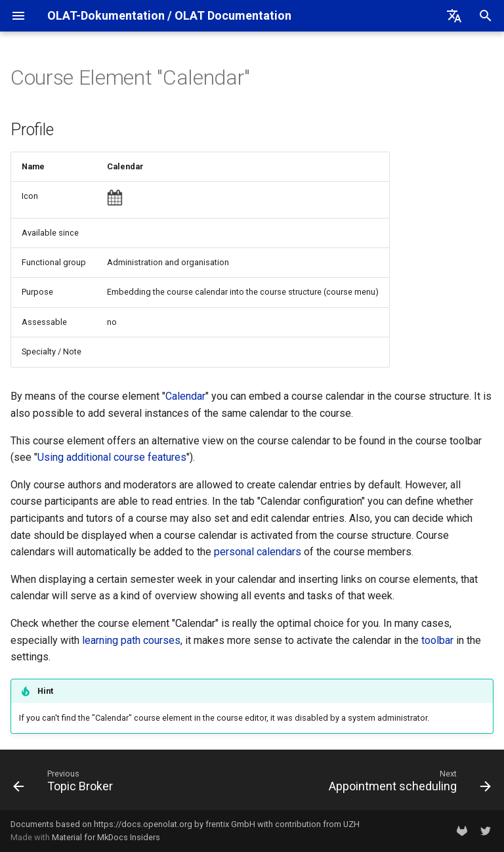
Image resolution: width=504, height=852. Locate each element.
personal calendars (258, 552)
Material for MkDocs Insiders (106, 837)
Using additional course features (112, 457)
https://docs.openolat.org (143, 824)
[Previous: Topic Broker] (65, 784)
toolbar (437, 640)
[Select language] (454, 16)
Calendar (185, 396)
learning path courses (131, 640)
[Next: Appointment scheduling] (408, 784)
